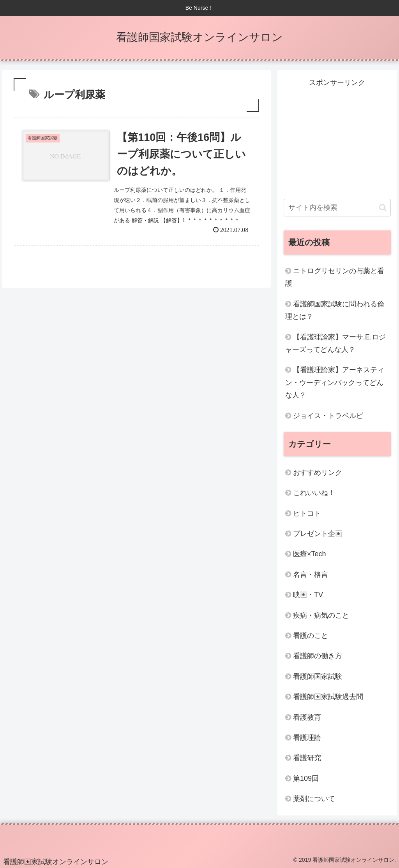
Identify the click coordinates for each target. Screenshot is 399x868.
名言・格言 (311, 575)
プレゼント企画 (318, 534)
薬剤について (314, 799)
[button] (383, 208)
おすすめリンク (318, 473)
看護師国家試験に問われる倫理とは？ (335, 310)
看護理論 (307, 738)
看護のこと (311, 636)
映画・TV (308, 595)
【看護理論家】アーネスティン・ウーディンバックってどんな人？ (335, 382)
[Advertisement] (337, 138)
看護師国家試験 (318, 676)
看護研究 (307, 758)
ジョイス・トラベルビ (328, 416)
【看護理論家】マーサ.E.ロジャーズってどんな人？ (335, 343)
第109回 (306, 778)
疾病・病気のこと (321, 615)
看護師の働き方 (318, 656)
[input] (337, 208)
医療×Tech (310, 554)
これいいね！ (314, 493)
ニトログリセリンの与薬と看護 (335, 277)
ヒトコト (307, 513)
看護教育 (307, 717)
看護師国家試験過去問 (328, 697)
